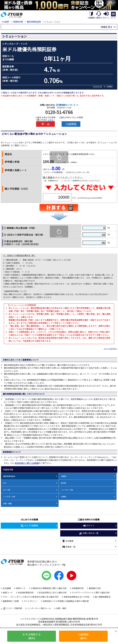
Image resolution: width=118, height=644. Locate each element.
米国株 (64, 476)
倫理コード (8, 592)
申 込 (45, 124)
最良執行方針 (95, 588)
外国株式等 (18, 22)
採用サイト (21, 588)
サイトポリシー (31, 601)
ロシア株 (7, 490)
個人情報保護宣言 (103, 597)
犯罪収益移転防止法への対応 (77, 597)
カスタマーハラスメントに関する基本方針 (91, 592)
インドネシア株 (67, 490)
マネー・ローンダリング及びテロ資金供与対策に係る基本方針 (31, 597)
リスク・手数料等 (12, 609)
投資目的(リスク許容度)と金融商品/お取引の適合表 (66, 601)
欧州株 (64, 483)
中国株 (64, 497)
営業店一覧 (69, 547)
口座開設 (71, 124)
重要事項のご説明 (11, 601)
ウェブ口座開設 (29, 526)
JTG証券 (5, 22)
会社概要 (68, 541)
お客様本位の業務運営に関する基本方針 (49, 588)
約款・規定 (61, 608)
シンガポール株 (9, 497)
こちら (51, 120)
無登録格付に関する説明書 (27, 463)
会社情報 (7, 588)
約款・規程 (7, 503)
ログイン (89, 526)
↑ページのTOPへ (110, 349)
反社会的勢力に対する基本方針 (53, 592)
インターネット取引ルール (39, 608)
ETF (5, 483)
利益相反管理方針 (26, 592)
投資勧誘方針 (78, 588)
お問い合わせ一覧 (89, 533)
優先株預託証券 (34, 22)
